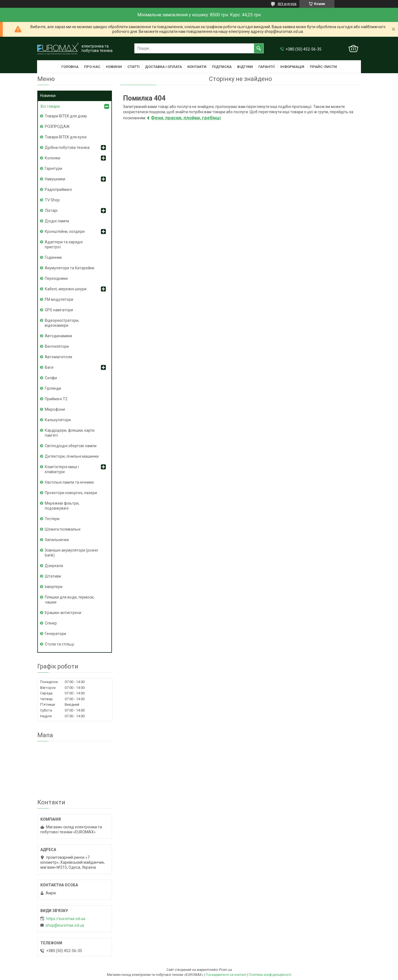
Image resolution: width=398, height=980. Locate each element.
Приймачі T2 (56, 399)
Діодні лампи (57, 221)
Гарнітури (53, 168)
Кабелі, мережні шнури (66, 289)
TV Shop (52, 200)
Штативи (53, 576)
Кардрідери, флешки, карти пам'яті (70, 433)
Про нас (92, 67)
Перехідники (56, 278)
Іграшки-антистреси (63, 613)
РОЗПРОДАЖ (57, 127)
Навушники (55, 179)
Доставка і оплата (163, 67)
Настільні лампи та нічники (69, 482)
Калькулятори (58, 420)
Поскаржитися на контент (226, 975)
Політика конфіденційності (270, 975)
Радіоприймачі (58, 189)
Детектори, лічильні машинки (72, 456)
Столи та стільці (59, 644)
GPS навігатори (59, 310)
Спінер (51, 623)
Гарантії (267, 67)
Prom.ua (226, 970)
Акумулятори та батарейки (70, 268)
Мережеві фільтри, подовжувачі (62, 506)
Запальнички (57, 540)
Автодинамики (58, 336)
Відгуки (245, 67)
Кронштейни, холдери (65, 231)
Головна (70, 67)
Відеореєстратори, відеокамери (62, 323)
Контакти (197, 67)
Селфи (51, 378)
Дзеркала (54, 566)
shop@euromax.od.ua (65, 925)
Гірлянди (53, 388)
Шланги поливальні (63, 529)
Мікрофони (55, 409)
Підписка (222, 67)
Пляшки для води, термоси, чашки (70, 600)
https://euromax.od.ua (66, 919)
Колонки (53, 158)
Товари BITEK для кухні (66, 137)
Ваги (49, 367)
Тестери (52, 519)
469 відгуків (287, 4)
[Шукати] (259, 48)
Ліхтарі (51, 210)
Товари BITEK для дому (66, 116)
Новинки (48, 96)
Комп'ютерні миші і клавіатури (62, 469)
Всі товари (50, 106)
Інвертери (54, 587)
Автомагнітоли (58, 357)
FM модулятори (59, 299)
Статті (133, 67)
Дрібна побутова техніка (67, 147)
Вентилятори (57, 346)
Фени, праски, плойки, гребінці (186, 118)
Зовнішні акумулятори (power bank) (72, 553)
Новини (114, 67)
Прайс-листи (323, 67)
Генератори (55, 634)
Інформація (292, 67)
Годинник (53, 257)
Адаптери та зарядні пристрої (64, 244)
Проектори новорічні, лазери (71, 493)
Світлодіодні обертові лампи (71, 446)
